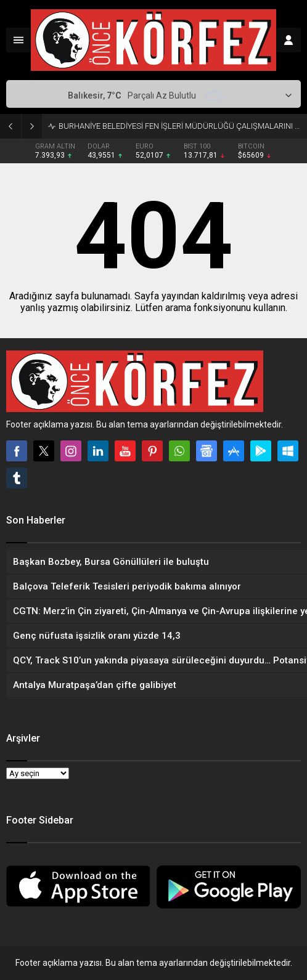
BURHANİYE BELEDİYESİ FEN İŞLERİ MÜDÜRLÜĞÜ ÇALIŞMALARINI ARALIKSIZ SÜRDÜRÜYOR (180, 126)
